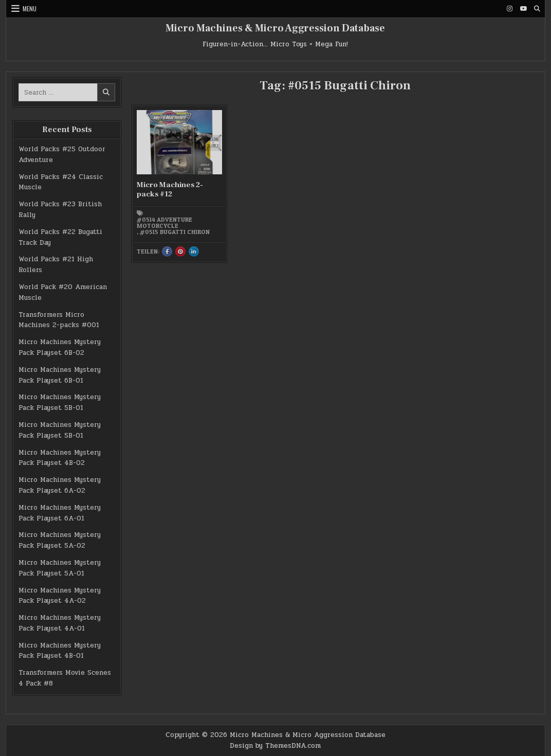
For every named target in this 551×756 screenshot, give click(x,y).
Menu (30, 8)
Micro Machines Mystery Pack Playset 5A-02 (60, 540)
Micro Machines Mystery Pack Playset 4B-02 (60, 458)
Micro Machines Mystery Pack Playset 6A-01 (60, 513)
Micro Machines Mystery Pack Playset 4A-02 (60, 596)
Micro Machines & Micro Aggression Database (275, 28)
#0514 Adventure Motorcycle (164, 223)
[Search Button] (537, 9)
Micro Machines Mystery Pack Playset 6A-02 (60, 485)
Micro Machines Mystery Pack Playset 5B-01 (60, 402)
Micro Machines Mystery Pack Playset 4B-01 (60, 651)
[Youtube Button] (523, 9)
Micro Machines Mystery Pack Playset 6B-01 (60, 375)
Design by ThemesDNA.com (275, 746)
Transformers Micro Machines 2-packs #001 (59, 320)
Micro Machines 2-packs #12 (170, 190)
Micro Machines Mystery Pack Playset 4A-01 (60, 623)
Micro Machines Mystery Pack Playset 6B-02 (60, 347)
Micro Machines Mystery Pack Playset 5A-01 (60, 568)
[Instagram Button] (509, 9)
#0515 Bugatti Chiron (175, 232)
